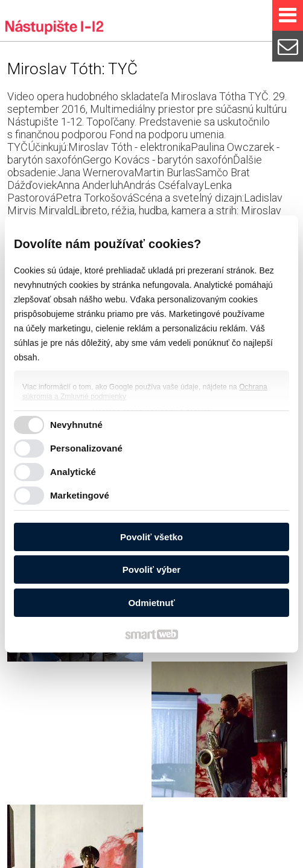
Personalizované (86, 448)
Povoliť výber (151, 570)
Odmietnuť (151, 603)
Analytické (73, 472)
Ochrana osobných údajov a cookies (168, 858)
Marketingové (80, 495)
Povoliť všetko (151, 537)
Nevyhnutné (76, 425)
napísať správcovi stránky (53, 858)
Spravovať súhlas (260, 858)
